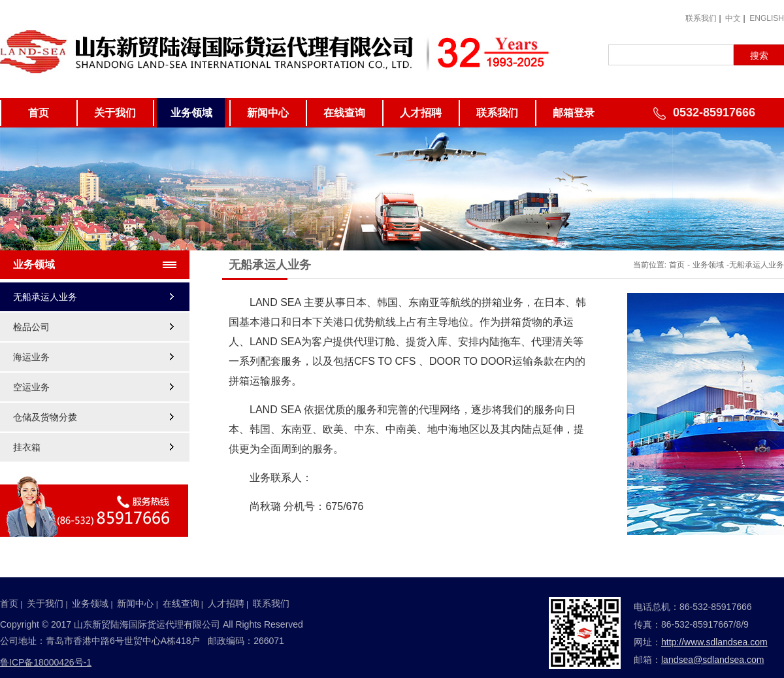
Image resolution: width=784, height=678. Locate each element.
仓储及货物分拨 (45, 417)
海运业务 (31, 357)
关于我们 (115, 113)
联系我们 (701, 18)
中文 (733, 18)
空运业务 (31, 387)
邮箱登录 (574, 113)
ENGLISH (767, 18)
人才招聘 (421, 113)
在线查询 (344, 113)
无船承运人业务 (45, 297)
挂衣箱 (27, 447)
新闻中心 (268, 113)
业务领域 (191, 113)
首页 (39, 113)
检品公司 (31, 327)
